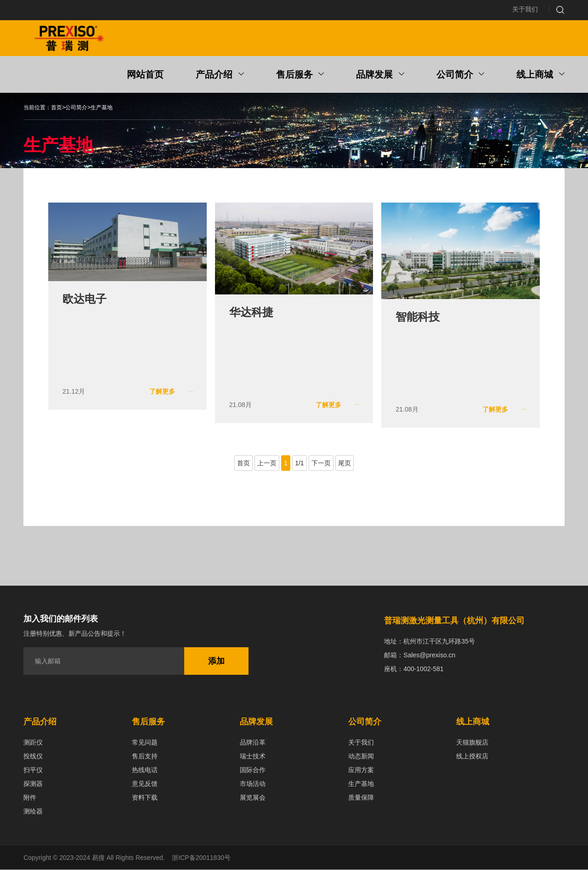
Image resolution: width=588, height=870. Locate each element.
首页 (57, 108)
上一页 (267, 463)
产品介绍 (220, 75)
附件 (30, 798)
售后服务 (300, 75)
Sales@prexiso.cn (429, 655)
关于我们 (525, 9)
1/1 (299, 463)
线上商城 (540, 75)
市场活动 (253, 784)
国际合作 (253, 770)
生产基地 (102, 108)
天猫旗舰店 (472, 743)
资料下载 (145, 798)
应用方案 (361, 770)
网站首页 (145, 75)
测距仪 (33, 743)
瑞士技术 (253, 757)
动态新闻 (361, 757)
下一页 (321, 463)
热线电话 (145, 770)
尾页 (345, 463)
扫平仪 (33, 770)
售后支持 (145, 757)
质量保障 (361, 798)
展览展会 (253, 798)
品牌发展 (380, 75)
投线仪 (33, 757)
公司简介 (461, 75)
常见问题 (145, 743)
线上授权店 (472, 757)
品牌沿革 (253, 743)
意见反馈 (145, 784)
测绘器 (33, 812)
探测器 (33, 784)
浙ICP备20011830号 (201, 858)
